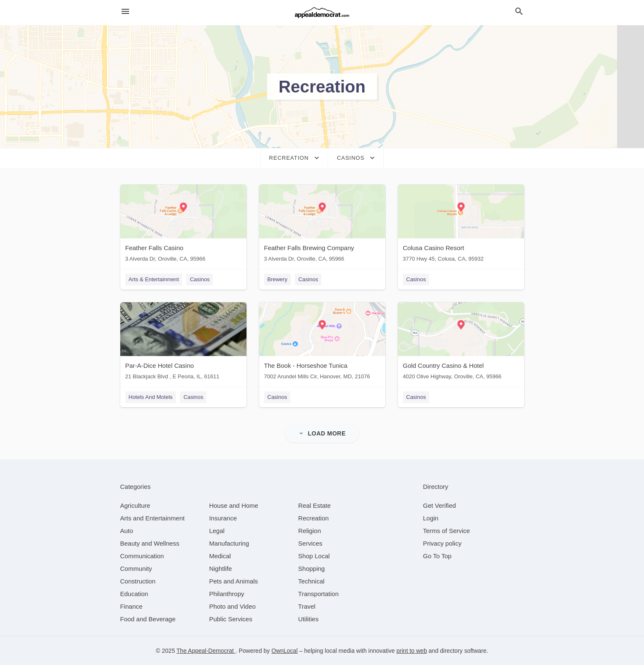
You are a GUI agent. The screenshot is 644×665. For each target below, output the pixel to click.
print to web (412, 651)
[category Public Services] (231, 619)
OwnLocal (284, 651)
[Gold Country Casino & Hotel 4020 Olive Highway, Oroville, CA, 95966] (461, 343)
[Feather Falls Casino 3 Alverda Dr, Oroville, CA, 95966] (183, 225)
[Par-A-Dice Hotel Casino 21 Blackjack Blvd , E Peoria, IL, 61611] (183, 343)
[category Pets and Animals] (233, 581)
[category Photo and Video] (232, 606)
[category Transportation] (318, 594)
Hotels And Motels (151, 397)
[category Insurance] (223, 518)
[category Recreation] (314, 518)
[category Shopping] (311, 569)
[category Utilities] (308, 619)
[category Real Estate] (315, 505)
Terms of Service (447, 531)
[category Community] (136, 569)
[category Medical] (220, 556)
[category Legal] (217, 531)
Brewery (278, 279)
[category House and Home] (234, 505)
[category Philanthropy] (227, 594)
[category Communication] (142, 556)
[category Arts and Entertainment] (152, 518)
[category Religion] (310, 531)
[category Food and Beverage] (148, 619)
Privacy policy (443, 543)
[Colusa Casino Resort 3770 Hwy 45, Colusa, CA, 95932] (461, 225)
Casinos (200, 279)
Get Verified (440, 505)
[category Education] (134, 594)
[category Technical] (311, 581)
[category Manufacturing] (229, 543)
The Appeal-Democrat (206, 651)
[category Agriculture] (135, 505)
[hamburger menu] (125, 12)
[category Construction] (138, 581)
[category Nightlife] (220, 569)
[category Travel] (307, 606)
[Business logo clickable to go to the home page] (322, 13)
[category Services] (310, 543)
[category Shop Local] (314, 556)
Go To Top (437, 556)
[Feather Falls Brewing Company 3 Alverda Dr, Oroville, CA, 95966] (322, 225)
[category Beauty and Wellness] (150, 543)
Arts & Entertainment (154, 279)
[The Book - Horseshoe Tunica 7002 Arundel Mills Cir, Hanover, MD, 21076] (322, 343)
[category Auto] (127, 531)
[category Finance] (131, 606)
